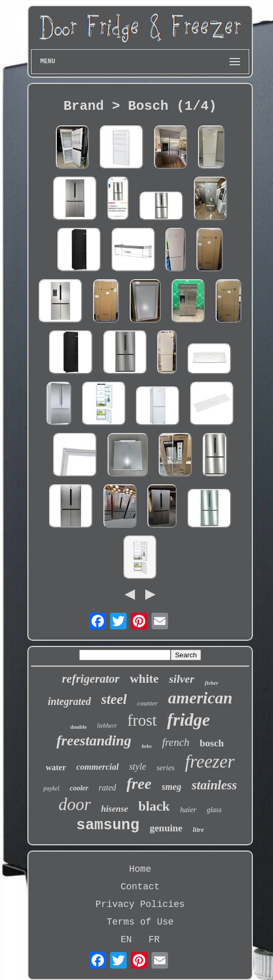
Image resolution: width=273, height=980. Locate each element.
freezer (210, 762)
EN (126, 940)
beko (147, 746)
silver (182, 679)
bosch (211, 743)
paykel (51, 788)
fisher (211, 683)
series (166, 768)
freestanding (94, 740)
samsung (108, 825)
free (139, 783)
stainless (215, 785)
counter (147, 703)
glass (214, 810)
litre (199, 830)
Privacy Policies (140, 904)
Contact (140, 887)
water (56, 767)
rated (108, 788)
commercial (98, 767)
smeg (172, 787)
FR (154, 940)
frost (142, 720)
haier (188, 810)
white (144, 679)
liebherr (107, 726)
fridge (188, 720)
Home (140, 869)
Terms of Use (140, 922)
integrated (70, 701)
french (176, 742)
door (74, 804)
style (138, 767)
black (154, 806)
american (200, 698)
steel (114, 699)
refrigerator (91, 679)
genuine (166, 828)
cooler (79, 788)
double (79, 727)
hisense (115, 809)
